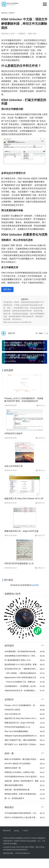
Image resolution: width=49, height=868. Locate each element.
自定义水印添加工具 (14, 466)
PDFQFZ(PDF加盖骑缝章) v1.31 (19, 563)
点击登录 (35, 585)
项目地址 (7, 289)
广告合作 (25, 831)
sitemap (16, 831)
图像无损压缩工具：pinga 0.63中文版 (21, 531)
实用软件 (22, 34)
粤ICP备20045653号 (20, 850)
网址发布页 (7, 831)
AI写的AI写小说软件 (13, 433)
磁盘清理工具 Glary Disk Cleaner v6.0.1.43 (24, 498)
